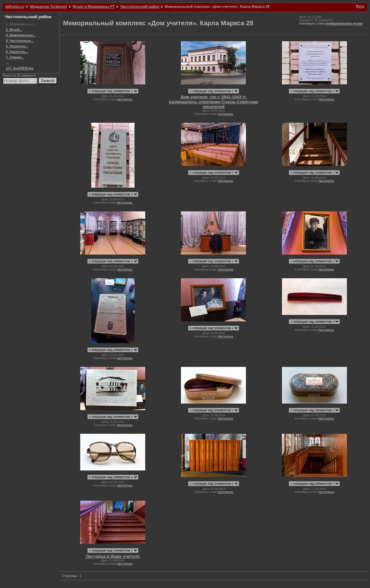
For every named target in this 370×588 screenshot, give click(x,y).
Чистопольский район (140, 6)
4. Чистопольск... (19, 41)
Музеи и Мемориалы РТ (94, 6)
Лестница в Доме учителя (113, 556)
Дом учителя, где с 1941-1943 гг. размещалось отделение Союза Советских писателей (214, 102)
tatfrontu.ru (15, 6)
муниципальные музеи (344, 24)
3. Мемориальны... (21, 35)
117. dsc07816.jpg (20, 68)
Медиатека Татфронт (48, 6)
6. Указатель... (17, 52)
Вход (360, 6)
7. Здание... (15, 57)
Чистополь (125, 99)
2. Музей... (14, 30)
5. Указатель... (17, 46)
